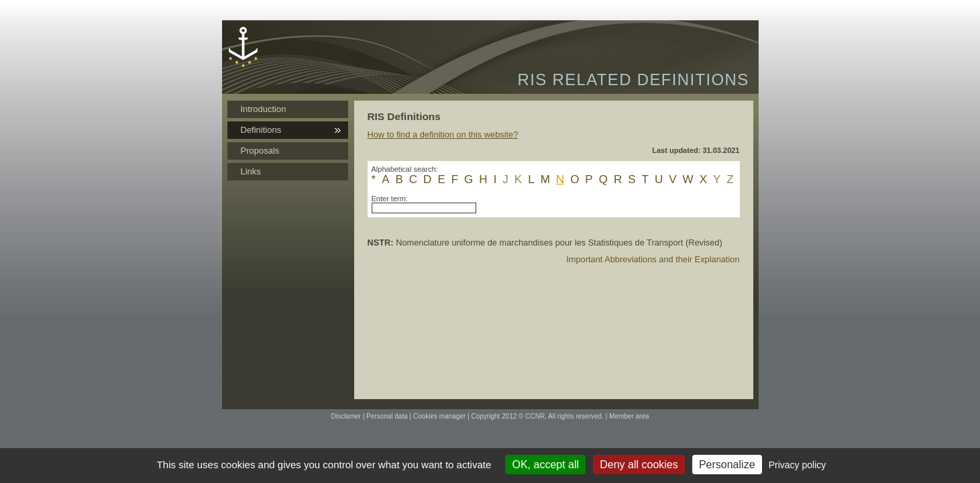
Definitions (261, 130)
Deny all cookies (639, 465)
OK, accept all (545, 465)
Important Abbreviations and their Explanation (653, 259)
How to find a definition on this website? (443, 135)
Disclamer (345, 416)
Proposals (260, 151)
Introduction (264, 109)
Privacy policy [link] (798, 465)
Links (251, 171)
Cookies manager (439, 416)
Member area (629, 416)
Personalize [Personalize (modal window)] (727, 465)
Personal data (387, 416)
